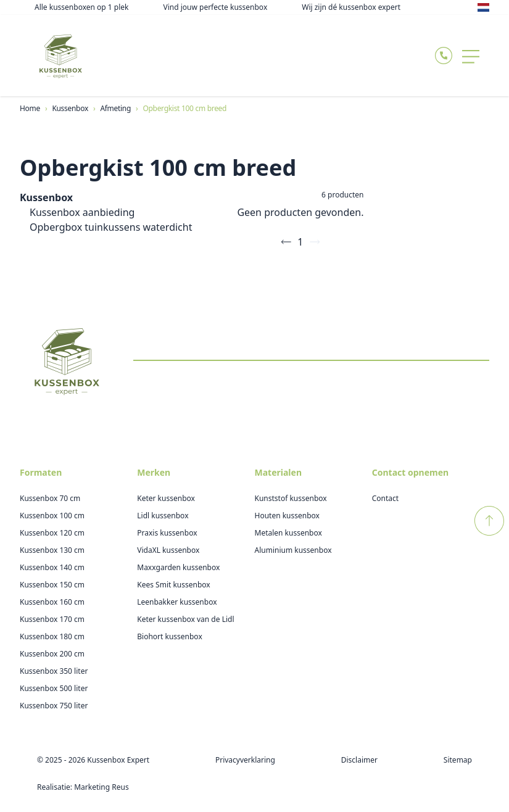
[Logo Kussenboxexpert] (60, 56)
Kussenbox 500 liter (54, 688)
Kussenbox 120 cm (52, 533)
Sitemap (458, 760)
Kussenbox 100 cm (52, 516)
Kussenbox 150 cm (52, 585)
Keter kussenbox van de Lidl (185, 619)
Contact (385, 498)
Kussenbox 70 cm (50, 498)
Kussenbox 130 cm (52, 550)
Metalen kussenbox (288, 533)
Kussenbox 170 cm (52, 619)
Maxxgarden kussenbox (178, 567)
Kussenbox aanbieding (82, 212)
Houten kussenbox (287, 516)
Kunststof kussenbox (291, 498)
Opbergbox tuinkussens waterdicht (111, 227)
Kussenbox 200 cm (52, 654)
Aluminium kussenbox (293, 550)
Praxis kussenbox (167, 533)
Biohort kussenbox (170, 636)
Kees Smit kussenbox (173, 585)
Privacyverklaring (245, 760)
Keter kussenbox (166, 498)
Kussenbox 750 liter (54, 706)
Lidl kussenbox (163, 516)
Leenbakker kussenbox (177, 602)
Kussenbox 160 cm (52, 602)
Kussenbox (46, 197)
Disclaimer (359, 760)
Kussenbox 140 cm (52, 567)
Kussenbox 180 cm (52, 636)
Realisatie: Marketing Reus (83, 787)
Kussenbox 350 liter (54, 671)
